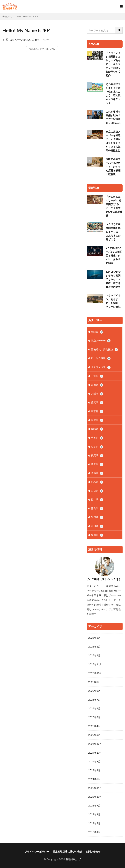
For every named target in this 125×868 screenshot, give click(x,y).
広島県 (97, 482)
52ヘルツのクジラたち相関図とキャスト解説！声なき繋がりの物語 (113, 279)
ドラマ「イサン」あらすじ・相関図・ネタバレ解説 (113, 301)
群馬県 (97, 456)
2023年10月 (95, 797)
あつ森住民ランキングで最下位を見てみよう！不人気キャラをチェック (113, 94)
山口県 (97, 491)
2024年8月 (94, 770)
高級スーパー (101, 341)
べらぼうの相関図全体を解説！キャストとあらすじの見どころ (113, 232)
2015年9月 (94, 832)
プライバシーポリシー (37, 852)
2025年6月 (94, 708)
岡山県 (97, 473)
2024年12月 (95, 744)
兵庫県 (97, 420)
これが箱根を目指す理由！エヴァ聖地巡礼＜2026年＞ (114, 117)
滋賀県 (97, 447)
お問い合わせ (93, 852)
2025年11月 (95, 664)
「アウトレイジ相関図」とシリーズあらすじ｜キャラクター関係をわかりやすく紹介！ (113, 64)
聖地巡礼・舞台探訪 (104, 350)
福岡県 (97, 385)
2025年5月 (94, 717)
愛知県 (97, 517)
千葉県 (97, 438)
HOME (9, 17)
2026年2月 (94, 647)
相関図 (97, 332)
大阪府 (97, 394)
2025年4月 (94, 726)
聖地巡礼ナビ (73, 859)
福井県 (97, 500)
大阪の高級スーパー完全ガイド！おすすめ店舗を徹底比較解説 (113, 166)
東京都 (97, 411)
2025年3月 (94, 735)
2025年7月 (94, 700)
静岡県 (97, 535)
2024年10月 (95, 753)
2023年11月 (95, 788)
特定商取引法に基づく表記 (67, 852)
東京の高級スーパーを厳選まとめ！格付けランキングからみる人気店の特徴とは (113, 141)
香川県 (97, 526)
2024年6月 (94, 779)
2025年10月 (95, 673)
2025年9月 (94, 682)
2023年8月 (94, 814)
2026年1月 (94, 655)
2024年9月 (94, 761)
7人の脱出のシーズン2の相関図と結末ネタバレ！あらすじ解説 (114, 255)
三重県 (97, 376)
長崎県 (97, 429)
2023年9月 (94, 805)
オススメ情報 (101, 367)
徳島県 (97, 509)
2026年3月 (94, 638)
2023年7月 (94, 823)
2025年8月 (94, 691)
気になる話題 (101, 358)
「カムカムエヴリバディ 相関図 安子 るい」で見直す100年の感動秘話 (114, 206)
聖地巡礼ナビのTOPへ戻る (42, 49)
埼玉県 (97, 464)
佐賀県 (97, 403)
